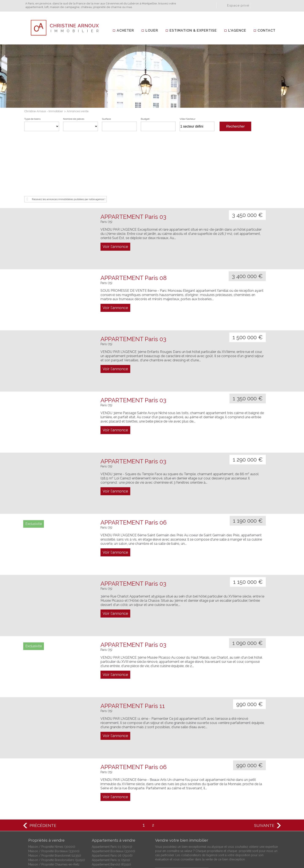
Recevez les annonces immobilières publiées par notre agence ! (69, 138)
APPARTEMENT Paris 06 (134, 461)
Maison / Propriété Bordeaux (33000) (54, 790)
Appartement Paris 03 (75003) (112, 785)
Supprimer (213, 128)
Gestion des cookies (263, 848)
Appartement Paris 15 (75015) (111, 816)
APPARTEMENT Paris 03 (133, 155)
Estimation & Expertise (193, 30)
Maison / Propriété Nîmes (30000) (52, 785)
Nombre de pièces (74, 119)
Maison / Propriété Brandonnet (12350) (55, 794)
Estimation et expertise (180, 811)
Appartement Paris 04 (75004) (112, 807)
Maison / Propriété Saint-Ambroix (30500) (57, 834)
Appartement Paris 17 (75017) (111, 821)
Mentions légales (210, 848)
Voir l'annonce (115, 185)
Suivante (264, 764)
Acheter (125, 30)
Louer (152, 30)
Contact (267, 30)
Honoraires (185, 848)
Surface (106, 119)
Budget (145, 119)
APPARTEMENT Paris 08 (134, 217)
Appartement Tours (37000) (111, 825)
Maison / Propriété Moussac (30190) (53, 825)
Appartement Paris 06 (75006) (112, 794)
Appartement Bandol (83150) (111, 803)
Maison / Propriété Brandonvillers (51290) (57, 799)
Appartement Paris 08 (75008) (112, 812)
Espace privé (238, 5)
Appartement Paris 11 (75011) (111, 799)
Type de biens (32, 119)
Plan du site (235, 848)
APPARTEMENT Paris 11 (133, 645)
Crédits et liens (162, 848)
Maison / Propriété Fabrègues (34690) (54, 812)
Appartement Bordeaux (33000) (113, 790)
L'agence (237, 30)
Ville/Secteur (187, 119)
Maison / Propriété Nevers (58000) (52, 830)
